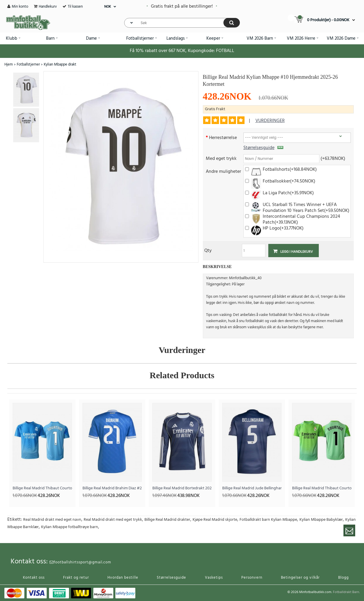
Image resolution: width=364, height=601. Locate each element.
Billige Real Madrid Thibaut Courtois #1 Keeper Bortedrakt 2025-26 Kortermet (322, 488)
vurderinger (270, 121)
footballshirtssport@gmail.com (80, 562)
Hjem (9, 65)
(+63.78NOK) (333, 158)
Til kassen (75, 7)
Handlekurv (48, 7)
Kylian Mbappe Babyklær (321, 520)
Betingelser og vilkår (300, 578)
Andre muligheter (223, 171)
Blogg (343, 578)
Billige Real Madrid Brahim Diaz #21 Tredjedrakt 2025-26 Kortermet (112, 488)
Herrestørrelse (223, 137)
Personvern (252, 578)
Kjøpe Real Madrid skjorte (215, 520)
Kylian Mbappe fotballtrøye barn (70, 527)
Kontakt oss (34, 578)
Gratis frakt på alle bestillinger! (182, 6)
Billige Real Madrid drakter (167, 520)
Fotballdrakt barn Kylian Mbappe (268, 520)
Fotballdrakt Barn (346, 592)
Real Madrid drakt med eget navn (52, 520)
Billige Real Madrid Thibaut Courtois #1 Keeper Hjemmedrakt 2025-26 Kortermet (42, 488)
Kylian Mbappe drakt (60, 65)
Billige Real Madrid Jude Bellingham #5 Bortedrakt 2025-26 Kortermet (252, 488)
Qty (208, 250)
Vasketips (214, 578)
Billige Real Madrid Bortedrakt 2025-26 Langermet (182, 488)
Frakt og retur (76, 578)
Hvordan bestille (123, 578)
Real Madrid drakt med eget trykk (113, 520)
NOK (108, 7)
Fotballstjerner (28, 65)
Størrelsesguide (263, 148)
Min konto (20, 7)
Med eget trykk (221, 158)
